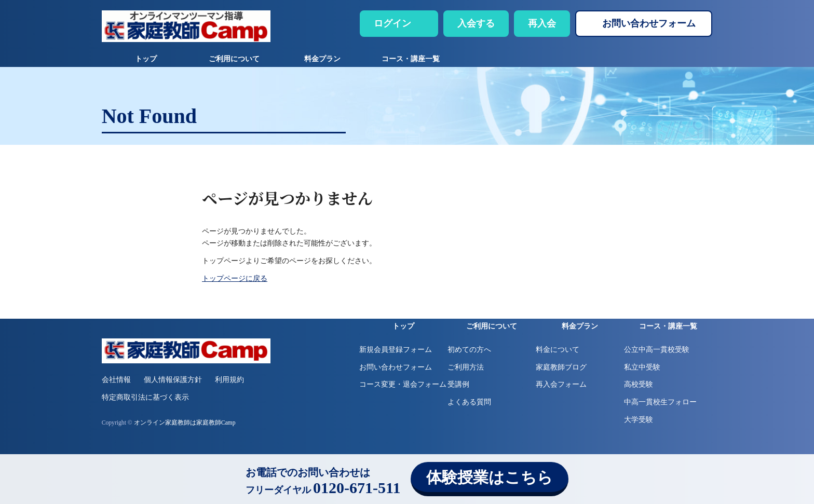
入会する (476, 23)
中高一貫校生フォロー (660, 402)
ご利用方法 (466, 367)
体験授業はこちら (490, 477)
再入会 (542, 23)
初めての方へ (469, 350)
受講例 (458, 384)
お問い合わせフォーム (649, 23)
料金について (558, 350)
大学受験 (639, 420)
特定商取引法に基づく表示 (145, 397)
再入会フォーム (561, 384)
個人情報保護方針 (173, 380)
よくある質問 (469, 402)
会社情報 (116, 380)
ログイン (392, 23)
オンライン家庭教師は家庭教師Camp (185, 423)
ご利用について (234, 59)
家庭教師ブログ (561, 367)
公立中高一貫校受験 (657, 350)
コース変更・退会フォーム (403, 384)
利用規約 (229, 380)
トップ (146, 59)
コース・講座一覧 (411, 59)
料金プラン (322, 59)
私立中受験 (642, 367)
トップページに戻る (235, 278)
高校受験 (639, 384)
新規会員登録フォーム (396, 350)
